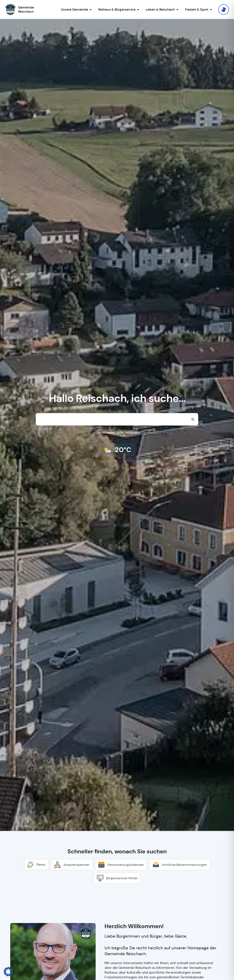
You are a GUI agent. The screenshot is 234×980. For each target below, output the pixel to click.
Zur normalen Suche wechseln (117, 433)
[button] (8, 972)
